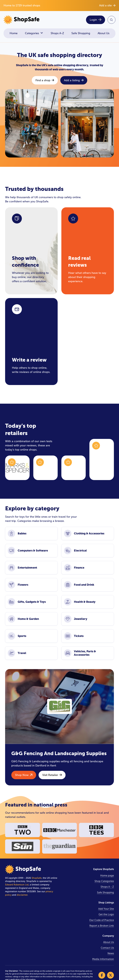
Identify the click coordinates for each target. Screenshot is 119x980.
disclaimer (22, 895)
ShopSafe (37, 878)
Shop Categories (104, 881)
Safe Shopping (81, 33)
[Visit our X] (110, 975)
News (111, 953)
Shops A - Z (107, 887)
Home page (107, 876)
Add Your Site (106, 909)
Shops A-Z (57, 33)
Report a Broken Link (102, 926)
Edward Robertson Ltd (17, 885)
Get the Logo (106, 914)
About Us (104, 33)
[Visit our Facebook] (102, 975)
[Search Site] (111, 20)
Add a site (107, 5)
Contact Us (107, 948)
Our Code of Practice (102, 920)
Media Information (103, 959)
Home (14, 33)
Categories (34, 33)
